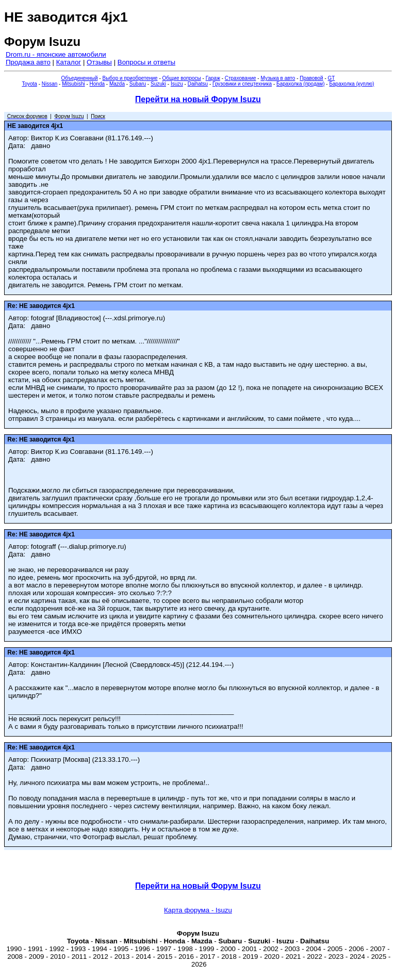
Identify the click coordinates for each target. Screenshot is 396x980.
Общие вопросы (182, 78)
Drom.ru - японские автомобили (56, 54)
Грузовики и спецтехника (242, 84)
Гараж (213, 78)
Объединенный (80, 78)
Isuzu (177, 84)
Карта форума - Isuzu (198, 910)
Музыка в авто (278, 78)
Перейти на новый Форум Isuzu (198, 99)
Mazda (117, 84)
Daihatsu (198, 84)
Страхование (241, 78)
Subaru (138, 84)
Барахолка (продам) (301, 84)
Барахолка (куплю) (351, 84)
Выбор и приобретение (130, 78)
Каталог (69, 62)
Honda (97, 84)
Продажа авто (28, 62)
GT (332, 78)
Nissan (50, 84)
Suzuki (158, 84)
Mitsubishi (73, 84)
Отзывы (99, 62)
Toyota (29, 84)
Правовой (311, 78)
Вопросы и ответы (146, 62)
